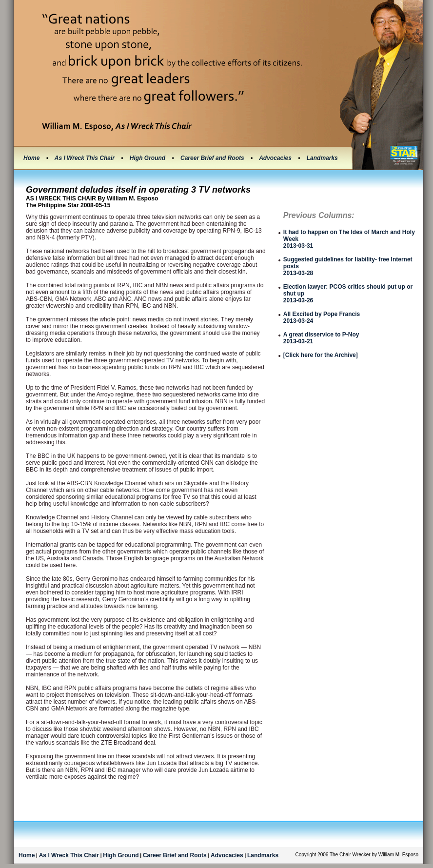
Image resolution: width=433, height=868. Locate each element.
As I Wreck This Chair (86, 158)
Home (31, 158)
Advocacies (276, 158)
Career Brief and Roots (213, 158)
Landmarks (322, 158)
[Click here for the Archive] (321, 355)
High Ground (148, 158)
